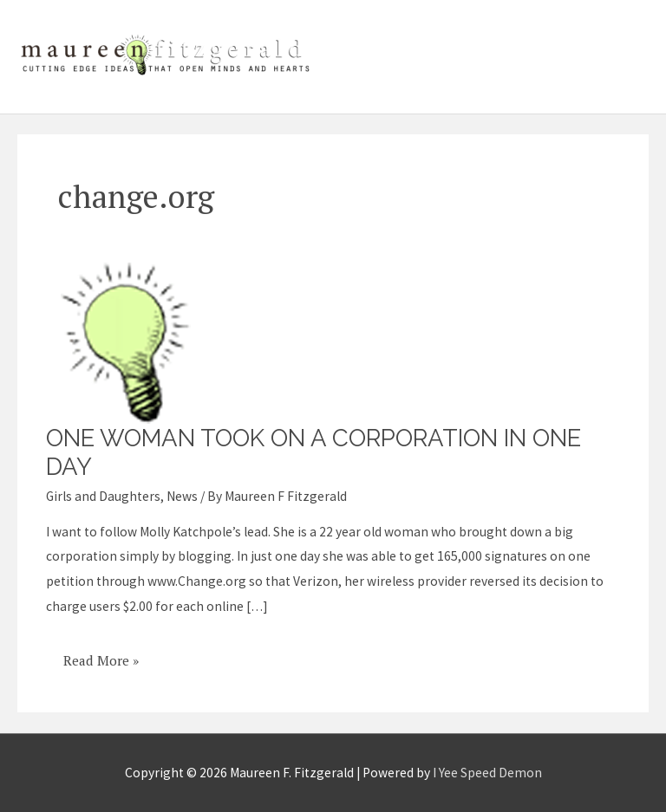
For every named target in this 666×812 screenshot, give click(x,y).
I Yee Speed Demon (487, 773)
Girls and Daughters (103, 496)
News (182, 496)
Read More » (101, 654)
